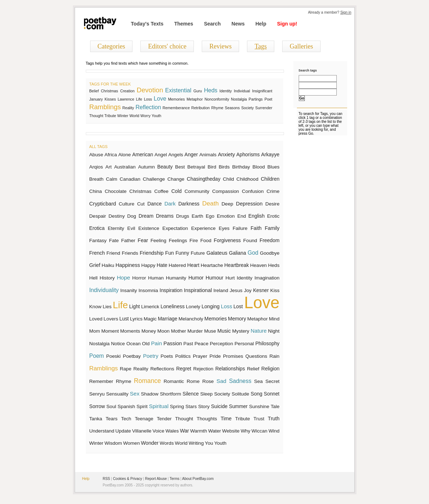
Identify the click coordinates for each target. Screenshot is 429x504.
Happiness (128, 265)
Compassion (226, 191)
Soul (111, 406)
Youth (156, 116)
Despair (98, 216)
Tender (164, 419)
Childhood (248, 179)
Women (131, 443)
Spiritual (159, 406)
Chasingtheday (204, 179)
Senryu (97, 394)
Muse (210, 331)
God (253, 253)
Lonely (193, 307)
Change (176, 179)
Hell (94, 278)
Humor (196, 278)
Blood (259, 167)
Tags (261, 46)
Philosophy (267, 344)
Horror (139, 278)
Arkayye (270, 154)
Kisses (110, 99)
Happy (148, 265)
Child (229, 179)
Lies (107, 307)
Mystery (241, 331)
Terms (175, 479)
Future (198, 253)
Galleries (301, 46)
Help (261, 24)
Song (257, 394)
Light (135, 307)
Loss (148, 99)
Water (215, 431)
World (134, 116)
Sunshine (259, 406)
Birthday (241, 167)
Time (226, 419)
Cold (176, 191)
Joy (248, 290)
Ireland (221, 290)
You (209, 443)
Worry (145, 116)
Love (160, 99)
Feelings (178, 241)
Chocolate (116, 191)
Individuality (104, 290)
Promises (233, 356)
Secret (272, 381)
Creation (127, 91)
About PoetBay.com (198, 479)
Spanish (127, 406)
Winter (123, 116)
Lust (124, 319)
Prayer (200, 356)
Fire (194, 241)
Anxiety (227, 154)
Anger (191, 154)
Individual (242, 91)
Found (250, 241)
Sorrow (97, 406)
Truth (274, 419)
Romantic (174, 381)
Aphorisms (248, 155)
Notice (118, 344)
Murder (195, 331)
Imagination (267, 278)
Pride (215, 356)
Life (139, 99)
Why (245, 431)
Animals (208, 155)
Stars (191, 406)
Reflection (148, 107)
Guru (198, 91)
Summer (238, 406)
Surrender (264, 108)
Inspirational (198, 290)
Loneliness (172, 306)
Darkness (189, 204)
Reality (128, 108)
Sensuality (117, 394)
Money (149, 331)
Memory (237, 319)
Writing (196, 443)
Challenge (154, 179)
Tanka (96, 419)
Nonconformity (217, 99)
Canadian (130, 179)
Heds (211, 90)
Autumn (146, 167)
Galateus (217, 253)
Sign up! (287, 24)
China (96, 191)
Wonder (150, 443)
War (184, 431)
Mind (274, 319)
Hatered (177, 265)
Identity (225, 91)
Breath (97, 179)
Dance (155, 204)
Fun (169, 253)
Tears (111, 419)
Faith (256, 228)
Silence (191, 394)
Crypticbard (103, 204)
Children (270, 179)
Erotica (97, 228)
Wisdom (113, 443)
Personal (244, 344)
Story (204, 406)
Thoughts (207, 419)
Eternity (116, 228)
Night (274, 331)
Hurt (230, 278)
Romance (147, 381)
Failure (240, 228)
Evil (131, 228)
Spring (177, 406)
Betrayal (196, 167)
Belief (94, 91)
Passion (173, 343)
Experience (203, 228)
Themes (184, 24)
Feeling (158, 241)
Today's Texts (147, 24)
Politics (183, 356)
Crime (273, 191)
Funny (182, 253)
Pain (157, 343)
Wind (274, 431)
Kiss (275, 290)
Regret (184, 369)
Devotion (150, 90)
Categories (111, 46)
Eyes (224, 228)
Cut (141, 204)
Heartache (212, 265)
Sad (221, 381)
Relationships (230, 369)
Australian (125, 167)
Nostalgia (239, 99)
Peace (202, 344)
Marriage (168, 319)
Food (206, 241)
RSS (106, 479)
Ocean (134, 344)
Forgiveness (227, 241)
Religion (271, 369)
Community (197, 191)
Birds (224, 167)
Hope (123, 278)
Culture (127, 204)
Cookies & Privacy (128, 479)
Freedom (270, 240)
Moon (163, 331)
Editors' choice (167, 46)
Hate (162, 265)
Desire (272, 204)
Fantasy (98, 241)
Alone (125, 155)
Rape (126, 369)
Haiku (108, 265)
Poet (269, 99)
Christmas (109, 91)
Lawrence (126, 99)
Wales (172, 431)
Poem (97, 356)
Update (123, 431)
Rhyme (217, 108)
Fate (114, 241)
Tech (126, 419)
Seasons (232, 108)
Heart (193, 265)
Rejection (203, 369)
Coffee (162, 191)
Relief (253, 369)
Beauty (165, 167)
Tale (275, 406)
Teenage (144, 419)
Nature (258, 331)
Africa (111, 155)
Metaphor (195, 99)
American (143, 155)
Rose (208, 381)
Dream (146, 216)
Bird (212, 167)
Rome (193, 381)
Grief (95, 265)
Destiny (116, 216)
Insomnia (148, 290)
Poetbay (132, 356)
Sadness (240, 381)
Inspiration (171, 290)
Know (95, 307)
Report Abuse (156, 479)
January (96, 99)
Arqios (96, 167)
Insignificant (262, 91)
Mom (95, 331)
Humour (214, 278)
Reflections (162, 369)
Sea (258, 381)
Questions (257, 356)
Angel (161, 155)
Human (156, 278)
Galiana (238, 253)
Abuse (96, 155)
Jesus (236, 290)
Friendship (152, 253)
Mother (178, 331)
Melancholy (191, 319)
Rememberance (176, 108)
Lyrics (136, 319)
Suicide (219, 406)
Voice (158, 431)
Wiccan (260, 431)
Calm (112, 179)
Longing (210, 306)
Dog (132, 216)
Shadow (150, 394)
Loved (96, 319)
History (107, 278)
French (97, 253)
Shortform (170, 394)
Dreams (165, 216)
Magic (150, 319)
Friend (113, 253)
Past (188, 344)
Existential (178, 90)
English (257, 216)
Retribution (201, 108)
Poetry (151, 356)
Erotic (273, 216)
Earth (197, 216)
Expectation (175, 228)
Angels (176, 155)
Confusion (253, 191)
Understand (102, 431)
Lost (238, 306)
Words (167, 443)
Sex (135, 394)
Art (109, 167)
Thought (96, 116)
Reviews (220, 46)
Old (146, 344)
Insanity (129, 290)
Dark (170, 204)
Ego (210, 216)
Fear (143, 240)
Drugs (182, 216)
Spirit (142, 406)
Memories (176, 99)
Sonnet (272, 394)
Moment (110, 331)
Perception (222, 344)
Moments (130, 331)
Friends (130, 253)
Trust (259, 419)
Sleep (207, 394)
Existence (149, 228)
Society (248, 108)
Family (272, 228)
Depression (249, 204)
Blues (274, 167)
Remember (101, 381)
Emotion (226, 216)
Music (224, 331)
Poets (167, 356)
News (238, 24)
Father (128, 241)
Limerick (150, 307)
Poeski (113, 356)
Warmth (199, 431)
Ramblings (105, 107)
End (242, 216)
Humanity (176, 278)
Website (231, 431)
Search (212, 24)
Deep (227, 204)
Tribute (110, 116)
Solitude (240, 394)
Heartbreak (237, 265)
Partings (256, 99)
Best (180, 167)
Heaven (258, 265)
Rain (274, 356)
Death (210, 203)
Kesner (261, 290)
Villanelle (142, 431)
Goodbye (270, 253)
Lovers (111, 319)
